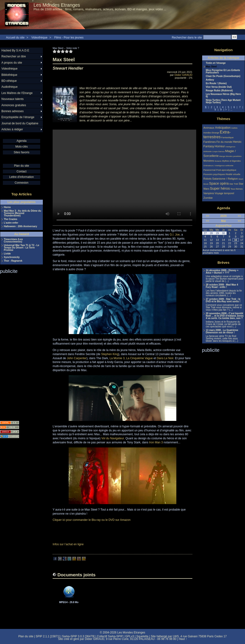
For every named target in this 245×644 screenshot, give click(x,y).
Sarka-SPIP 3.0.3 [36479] (78, 636)
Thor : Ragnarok (13, 261)
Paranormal (209, 170)
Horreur (220, 146)
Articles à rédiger (12, 129)
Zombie (208, 198)
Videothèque (39, 38)
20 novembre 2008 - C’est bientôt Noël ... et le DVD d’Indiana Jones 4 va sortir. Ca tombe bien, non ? (225, 316)
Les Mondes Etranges (57, 5)
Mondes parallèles (234, 156)
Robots (207, 179)
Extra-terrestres (217, 135)
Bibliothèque (9, 75)
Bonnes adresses (13, 111)
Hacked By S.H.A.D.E (15, 50)
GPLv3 (130, 636)
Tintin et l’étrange (216, 63)
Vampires (209, 193)
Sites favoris (21, 152)
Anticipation (223, 128)
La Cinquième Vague (139, 358)
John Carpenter (77, 358)
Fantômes (210, 142)
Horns (7, 207)
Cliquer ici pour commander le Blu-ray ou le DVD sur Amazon (92, 520)
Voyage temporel (224, 193)
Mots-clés (21, 147)
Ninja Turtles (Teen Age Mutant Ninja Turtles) (223, 101)
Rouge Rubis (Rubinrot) (219, 91)
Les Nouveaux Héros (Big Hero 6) (223, 95)
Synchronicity (12, 257)
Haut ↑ (183, 639)
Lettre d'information (22, 177)
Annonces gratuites (14, 105)
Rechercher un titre (14, 56)
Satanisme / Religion (225, 179)
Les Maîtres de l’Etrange (17, 93)
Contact (21, 171)
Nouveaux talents (13, 99)
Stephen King (110, 354)
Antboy (210, 80)
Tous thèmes (237, 189)
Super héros (220, 188)
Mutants (218, 161)
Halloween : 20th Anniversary (20, 226)
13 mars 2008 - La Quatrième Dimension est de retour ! (222, 331)
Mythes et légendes (231, 161)
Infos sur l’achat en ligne (68, 544)
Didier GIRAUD (183, 75)
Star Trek (234, 184)
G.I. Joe (175, 235)
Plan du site (22, 166)
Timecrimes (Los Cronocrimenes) (13, 241)
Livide (7, 254)
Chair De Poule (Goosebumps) (223, 76)
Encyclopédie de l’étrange (18, 117)
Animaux (209, 128)
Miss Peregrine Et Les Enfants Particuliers (223, 72)
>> (239, 216)
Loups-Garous (218, 151)
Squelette (142, 636)
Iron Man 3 (156, 442)
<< (207, 216)
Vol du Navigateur (112, 438)
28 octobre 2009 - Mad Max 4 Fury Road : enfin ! (222, 286)
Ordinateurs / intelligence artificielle (218, 166)
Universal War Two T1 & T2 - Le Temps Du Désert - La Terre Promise (22, 248)
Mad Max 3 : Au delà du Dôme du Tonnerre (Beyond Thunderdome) (22, 213)
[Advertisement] (19, 346)
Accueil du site (15, 38)
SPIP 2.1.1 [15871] (48, 636)
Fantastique (228, 137)
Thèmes (224, 119)
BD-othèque (9, 81)
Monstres (209, 161)
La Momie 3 (117, 358)
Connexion (21, 183)
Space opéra (219, 183)
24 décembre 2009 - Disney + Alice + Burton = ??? (222, 272)
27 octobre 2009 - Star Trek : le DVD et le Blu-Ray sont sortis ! (223, 300)
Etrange (216, 133)
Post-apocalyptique (226, 170)
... (231, 110)
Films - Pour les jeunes (69, 38)
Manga (222, 156)
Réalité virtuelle (233, 174)
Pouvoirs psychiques (214, 174)
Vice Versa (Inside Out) (219, 87)
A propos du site (12, 63)
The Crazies (11, 219)
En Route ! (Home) (216, 83)
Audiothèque (9, 87)
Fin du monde (224, 142)
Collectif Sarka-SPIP (110, 636)
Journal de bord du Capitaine (20, 123)
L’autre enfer (11, 223)
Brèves (223, 262)
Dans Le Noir (165, 358)
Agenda (21, 141)
